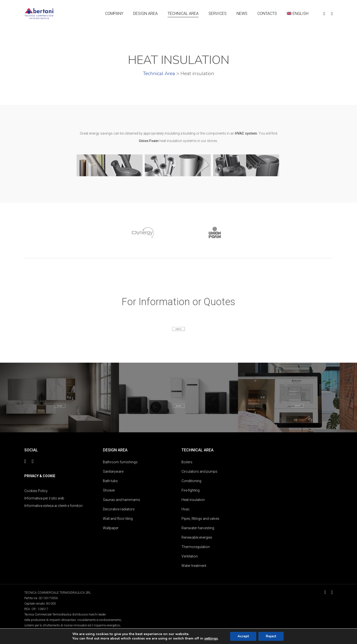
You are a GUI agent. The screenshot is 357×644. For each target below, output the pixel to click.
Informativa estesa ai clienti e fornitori (53, 506)
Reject (271, 636)
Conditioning (191, 481)
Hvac (186, 509)
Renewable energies (197, 537)
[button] (178, 329)
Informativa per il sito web (44, 498)
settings (211, 639)
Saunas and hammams (121, 500)
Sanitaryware (113, 471)
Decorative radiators (119, 509)
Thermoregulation (196, 547)
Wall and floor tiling (118, 519)
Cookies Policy (36, 491)
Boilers (187, 462)
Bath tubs (110, 481)
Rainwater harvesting (198, 528)
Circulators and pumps (199, 471)
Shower (109, 490)
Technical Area (159, 73)
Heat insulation (193, 500)
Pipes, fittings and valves (200, 519)
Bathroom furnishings (120, 462)
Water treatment (194, 566)
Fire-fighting (191, 490)
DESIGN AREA (60, 399)
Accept (243, 636)
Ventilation (190, 556)
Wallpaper (111, 528)
